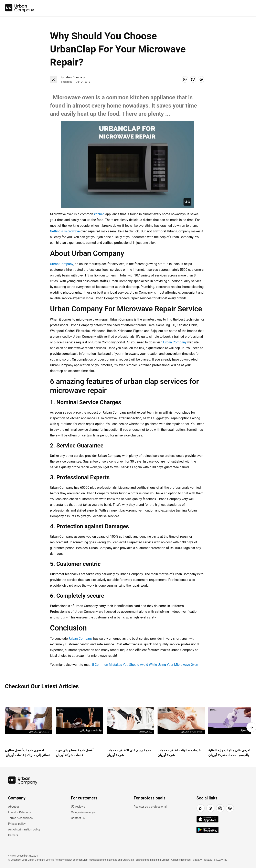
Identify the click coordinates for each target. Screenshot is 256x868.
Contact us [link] (78, 818)
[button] (185, 79)
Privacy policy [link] (17, 824)
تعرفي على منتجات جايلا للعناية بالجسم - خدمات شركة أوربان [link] (229, 753)
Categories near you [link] (84, 812)
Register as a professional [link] (150, 807)
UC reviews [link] (78, 807)
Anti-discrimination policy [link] (24, 829)
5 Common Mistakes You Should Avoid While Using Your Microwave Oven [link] (145, 665)
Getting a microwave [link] (65, 231)
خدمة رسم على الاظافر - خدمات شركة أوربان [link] (129, 753)
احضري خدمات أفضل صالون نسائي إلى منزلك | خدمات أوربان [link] (27, 753)
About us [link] (14, 807)
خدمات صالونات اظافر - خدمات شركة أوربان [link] (179, 753)
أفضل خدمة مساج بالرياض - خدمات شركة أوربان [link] (75, 753)
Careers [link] (13, 835)
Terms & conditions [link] (20, 818)
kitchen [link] (99, 214)
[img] (20, 8)
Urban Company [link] (62, 264)
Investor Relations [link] (20, 812)
